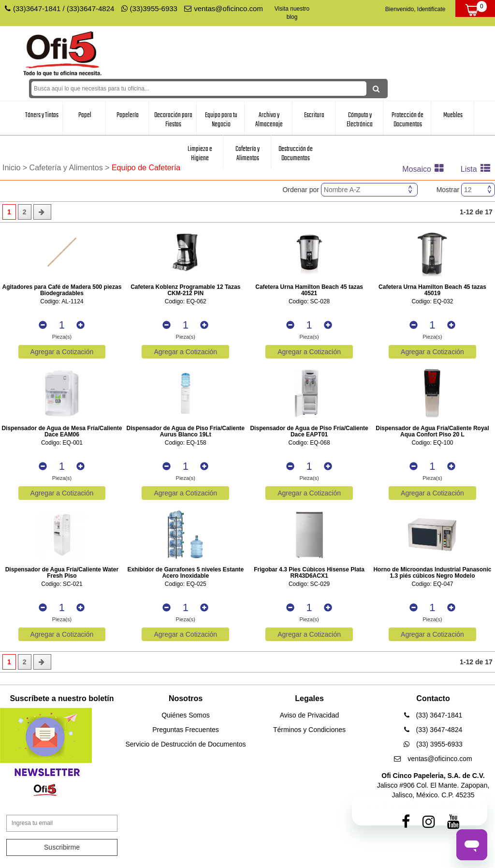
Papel (85, 115)
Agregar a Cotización (62, 352)
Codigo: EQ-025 (186, 584)
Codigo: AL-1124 (62, 302)
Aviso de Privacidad (310, 715)
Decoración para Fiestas (173, 120)
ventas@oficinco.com (224, 8)
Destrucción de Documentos (296, 154)
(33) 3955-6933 (433, 744)
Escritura (314, 115)
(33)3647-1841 (37, 8)
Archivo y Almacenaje (269, 120)
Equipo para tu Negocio (221, 120)
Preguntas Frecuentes (186, 730)
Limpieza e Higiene (200, 154)
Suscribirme (62, 847)
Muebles (453, 115)
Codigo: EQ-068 (309, 443)
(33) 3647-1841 (433, 715)
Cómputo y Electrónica (360, 120)
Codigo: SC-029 (309, 584)
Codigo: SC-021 (62, 584)
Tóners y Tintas (42, 115)
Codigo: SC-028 (309, 302)
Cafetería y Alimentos (247, 154)
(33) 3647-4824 (433, 730)
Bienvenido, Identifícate (415, 9)
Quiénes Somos (186, 715)
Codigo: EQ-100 (432, 443)
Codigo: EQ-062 (186, 302)
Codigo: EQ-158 (186, 443)
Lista (478, 169)
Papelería (128, 115)
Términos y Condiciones (309, 730)
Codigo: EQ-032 (432, 302)
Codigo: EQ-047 (432, 584)
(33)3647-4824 (90, 8)
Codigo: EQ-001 (62, 443)
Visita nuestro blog (292, 13)
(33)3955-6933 (149, 8)
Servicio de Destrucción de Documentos (185, 744)
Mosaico (425, 169)
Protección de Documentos (408, 120)
